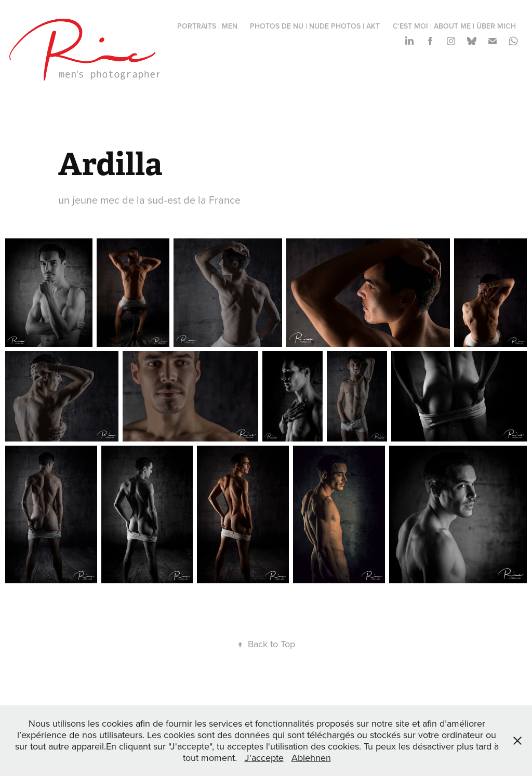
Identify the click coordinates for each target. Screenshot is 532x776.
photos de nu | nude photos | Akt (315, 26)
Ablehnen (311, 758)
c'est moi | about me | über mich (454, 26)
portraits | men (207, 26)
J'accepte (264, 758)
